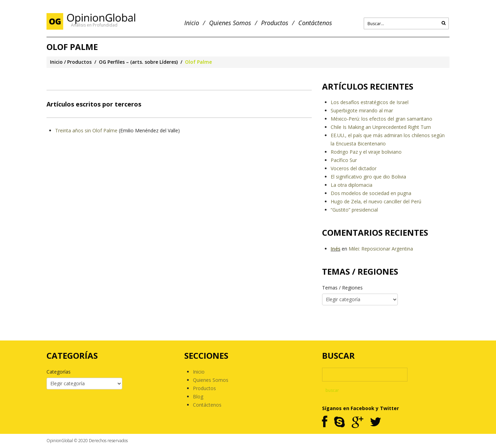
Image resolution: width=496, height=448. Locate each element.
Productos (275, 23)
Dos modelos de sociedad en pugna (371, 193)
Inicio (192, 23)
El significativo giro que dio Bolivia (368, 177)
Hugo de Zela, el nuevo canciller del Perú (376, 201)
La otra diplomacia (352, 185)
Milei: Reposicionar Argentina (381, 249)
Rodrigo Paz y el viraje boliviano (366, 152)
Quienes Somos (230, 23)
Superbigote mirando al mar (362, 110)
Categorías (59, 372)
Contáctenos (315, 23)
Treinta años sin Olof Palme (86, 130)
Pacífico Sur (344, 160)
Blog (198, 396)
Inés (335, 249)
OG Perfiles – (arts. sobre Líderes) (138, 62)
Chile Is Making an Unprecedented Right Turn (381, 127)
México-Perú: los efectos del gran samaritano (381, 119)
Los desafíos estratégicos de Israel (370, 102)
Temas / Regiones (342, 288)
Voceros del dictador (354, 168)
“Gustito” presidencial (354, 210)
